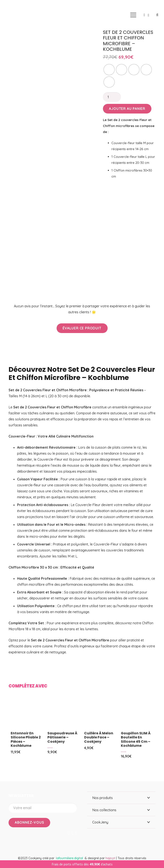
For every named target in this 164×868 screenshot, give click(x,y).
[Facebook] (69, 833)
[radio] (109, 70)
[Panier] (149, 15)
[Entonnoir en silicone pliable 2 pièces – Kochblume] (27, 713)
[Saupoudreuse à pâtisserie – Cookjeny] (64, 713)
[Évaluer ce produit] (82, 328)
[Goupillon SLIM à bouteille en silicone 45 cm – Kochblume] (137, 713)
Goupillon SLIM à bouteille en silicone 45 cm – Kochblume (136, 739)
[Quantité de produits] (112, 97)
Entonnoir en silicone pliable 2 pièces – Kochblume (26, 739)
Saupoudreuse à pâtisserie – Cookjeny (62, 737)
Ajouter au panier (127, 109)
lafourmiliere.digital (69, 858)
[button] (133, 15)
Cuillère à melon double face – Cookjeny (99, 737)
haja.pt (111, 858)
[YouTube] (72, 833)
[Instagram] (76, 833)
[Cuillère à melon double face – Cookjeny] (100, 713)
